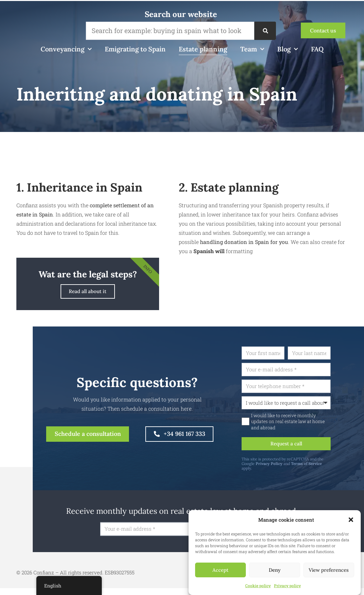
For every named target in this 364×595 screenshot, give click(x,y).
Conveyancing (66, 49)
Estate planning (203, 49)
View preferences (329, 570)
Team (252, 49)
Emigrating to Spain (135, 49)
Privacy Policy (292, 468)
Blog (288, 49)
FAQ (317, 49)
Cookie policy (258, 586)
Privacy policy (287, 586)
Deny (275, 570)
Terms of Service (330, 468)
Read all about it (88, 292)
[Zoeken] (265, 31)
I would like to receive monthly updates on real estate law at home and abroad (311, 425)
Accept (220, 570)
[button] (351, 520)
